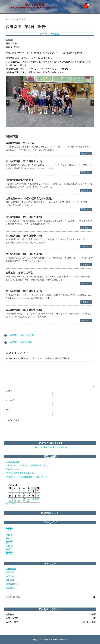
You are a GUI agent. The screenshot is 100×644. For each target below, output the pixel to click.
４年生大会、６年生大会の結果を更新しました (28, 465)
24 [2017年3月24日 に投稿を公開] (29, 499)
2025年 (9, 535)
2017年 (9, 554)
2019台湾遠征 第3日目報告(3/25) (24, 161)
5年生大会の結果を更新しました (21, 473)
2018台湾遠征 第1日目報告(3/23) (24, 217)
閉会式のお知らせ (14, 469)
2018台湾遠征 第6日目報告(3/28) (24, 291)
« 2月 (6, 504)
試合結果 (10, 588)
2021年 (9, 543)
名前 (9, 391)
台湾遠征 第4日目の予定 (19, 273)
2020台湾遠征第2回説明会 (20, 180)
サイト (9, 410)
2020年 (9, 546)
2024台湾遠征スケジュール (20, 143)
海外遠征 (56, 34)
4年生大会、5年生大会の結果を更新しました (27, 477)
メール (10, 400)
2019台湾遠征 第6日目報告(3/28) (24, 310)
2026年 (9, 528)
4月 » (13, 504)
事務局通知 (11, 569)
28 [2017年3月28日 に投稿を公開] (15, 501)
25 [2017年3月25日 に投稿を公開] (33, 499)
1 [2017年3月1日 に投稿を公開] (19, 491)
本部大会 (10, 576)
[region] (50, 102)
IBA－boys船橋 (47, 640)
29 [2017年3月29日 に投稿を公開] (19, 501)
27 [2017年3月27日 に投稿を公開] (10, 501)
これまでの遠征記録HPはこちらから (50, 447)
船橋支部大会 (12, 584)
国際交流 (10, 572)
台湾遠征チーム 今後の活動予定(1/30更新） (29, 199)
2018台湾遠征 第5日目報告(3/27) (24, 236)
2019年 (9, 549)
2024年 (9, 538)
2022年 (9, 541)
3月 (10, 530)
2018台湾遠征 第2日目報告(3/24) (24, 254)
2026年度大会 (12, 462)
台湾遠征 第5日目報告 (18, 343)
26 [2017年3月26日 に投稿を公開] (38, 499)
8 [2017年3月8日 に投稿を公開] (19, 494)
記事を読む (86, 154)
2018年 (9, 552)
